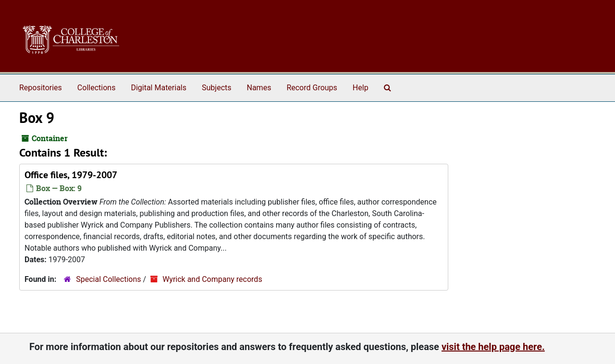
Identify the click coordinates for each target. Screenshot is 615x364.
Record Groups (312, 88)
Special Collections (108, 279)
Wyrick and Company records (212, 279)
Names (259, 88)
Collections (97, 88)
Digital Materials (159, 88)
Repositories (41, 88)
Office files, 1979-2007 (71, 175)
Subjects (216, 88)
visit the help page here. (493, 347)
